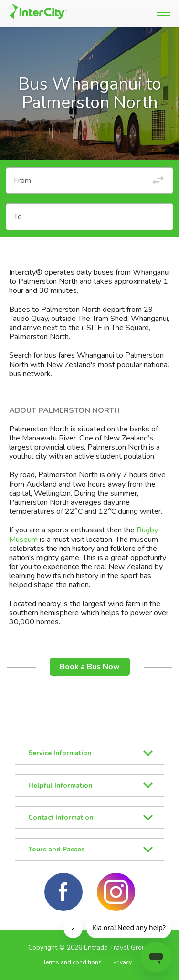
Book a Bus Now (90, 667)
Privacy (122, 962)
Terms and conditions (72, 962)
